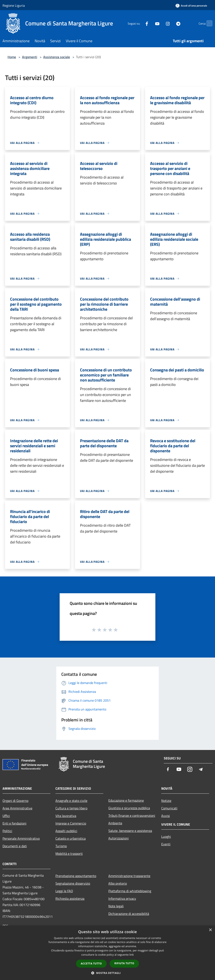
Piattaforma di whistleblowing (130, 891)
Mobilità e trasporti (69, 854)
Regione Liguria (14, 5)
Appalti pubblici (66, 831)
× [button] (210, 930)
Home (12, 57)
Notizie (166, 801)
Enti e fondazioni (14, 823)
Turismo (61, 846)
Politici (7, 831)
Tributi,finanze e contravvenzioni (132, 816)
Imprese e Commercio (71, 823)
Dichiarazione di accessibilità (129, 914)
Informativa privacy (122, 898)
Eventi (166, 844)
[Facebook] (139, 23)
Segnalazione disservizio (73, 883)
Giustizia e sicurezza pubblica (129, 808)
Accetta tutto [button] (91, 964)
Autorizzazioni (119, 838)
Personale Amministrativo (21, 838)
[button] (107, 973)
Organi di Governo (15, 801)
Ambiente (115, 823)
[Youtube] (149, 23)
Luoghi (166, 837)
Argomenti (30, 57)
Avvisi (166, 816)
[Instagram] (160, 23)
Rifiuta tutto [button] (124, 963)
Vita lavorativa (66, 816)
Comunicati (169, 808)
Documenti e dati (15, 846)
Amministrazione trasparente (129, 876)
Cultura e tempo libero (71, 808)
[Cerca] (207, 23)
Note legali (116, 906)
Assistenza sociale (57, 57)
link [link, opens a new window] (132, 955)
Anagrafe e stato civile (71, 801)
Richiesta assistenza (70, 898)
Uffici (6, 816)
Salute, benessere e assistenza (130, 831)
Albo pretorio (118, 883)
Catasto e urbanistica (71, 838)
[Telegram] (170, 23)
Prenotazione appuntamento (76, 876)
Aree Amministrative (17, 808)
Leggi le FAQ (64, 891)
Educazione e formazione (126, 800)
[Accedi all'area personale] (191, 6)
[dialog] (107, 953)
